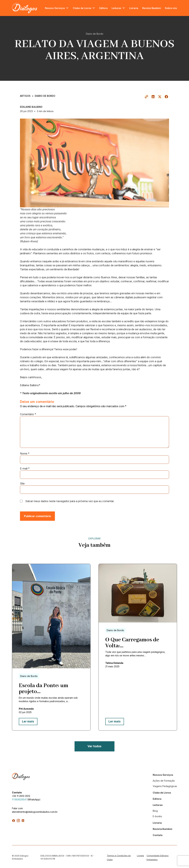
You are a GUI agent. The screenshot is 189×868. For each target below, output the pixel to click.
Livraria (134, 8)
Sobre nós (171, 8)
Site (22, 483)
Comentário (28, 414)
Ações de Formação (164, 779)
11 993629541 (19, 798)
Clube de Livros (82, 8)
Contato (158, 834)
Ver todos (94, 745)
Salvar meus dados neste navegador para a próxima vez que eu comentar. (70, 501)
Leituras (116, 8)
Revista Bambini (152, 8)
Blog (155, 809)
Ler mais (27, 721)
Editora (103, 8)
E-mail (25, 468)
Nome (25, 453)
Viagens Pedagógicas (165, 785)
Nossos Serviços (55, 8)
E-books (157, 815)
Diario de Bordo (45, 96)
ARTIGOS (25, 96)
